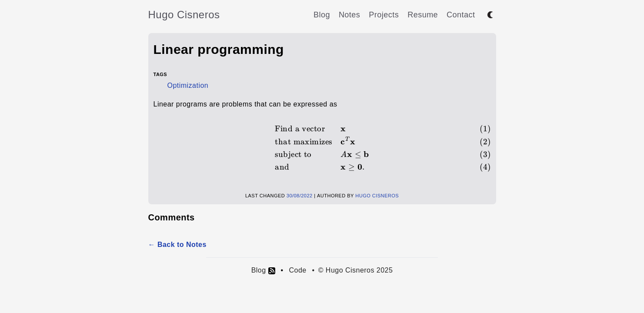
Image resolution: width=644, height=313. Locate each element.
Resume (423, 15)
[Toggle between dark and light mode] (490, 15)
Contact (461, 15)
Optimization (188, 85)
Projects (384, 15)
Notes (349, 15)
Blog (322, 15)
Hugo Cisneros (184, 15)
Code (297, 270)
